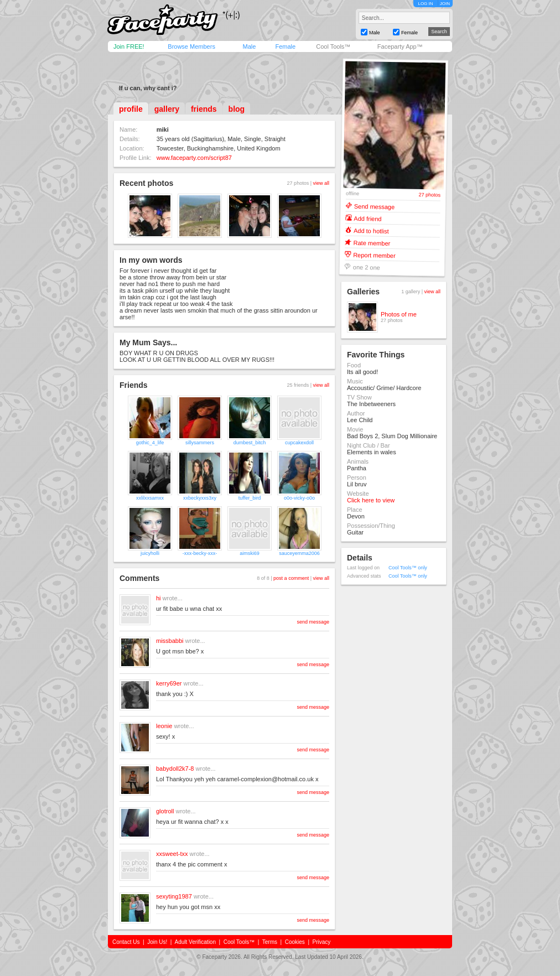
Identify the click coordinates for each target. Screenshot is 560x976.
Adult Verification (195, 942)
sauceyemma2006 (299, 553)
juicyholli (150, 553)
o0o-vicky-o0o (299, 498)
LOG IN (425, 4)
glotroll (165, 811)
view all (321, 183)
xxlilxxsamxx (150, 498)
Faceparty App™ (400, 46)
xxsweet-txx (172, 854)
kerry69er (169, 683)
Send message (375, 206)
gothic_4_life (150, 443)
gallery (167, 109)
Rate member (372, 243)
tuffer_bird (250, 498)
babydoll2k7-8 (175, 769)
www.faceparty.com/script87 (194, 158)
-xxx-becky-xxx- (200, 553)
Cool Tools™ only (408, 568)
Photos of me (399, 314)
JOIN (445, 4)
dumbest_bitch (250, 443)
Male (249, 46)
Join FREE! (129, 46)
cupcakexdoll (299, 443)
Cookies (295, 942)
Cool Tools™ (333, 46)
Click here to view (371, 500)
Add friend (367, 218)
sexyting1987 (174, 896)
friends (204, 109)
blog (237, 109)
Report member (374, 255)
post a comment (291, 578)
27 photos (430, 195)
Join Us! (157, 942)
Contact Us (126, 942)
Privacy (322, 942)
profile (131, 109)
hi (159, 598)
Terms (270, 942)
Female (285, 46)
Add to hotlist (371, 230)
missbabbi (170, 641)
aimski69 (250, 553)
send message (313, 622)
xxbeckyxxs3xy (200, 498)
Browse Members (191, 46)
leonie (164, 726)
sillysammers (200, 443)
